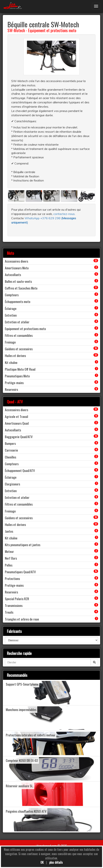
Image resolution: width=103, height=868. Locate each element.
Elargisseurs (12, 484)
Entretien (11, 315)
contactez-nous (64, 214)
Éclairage (11, 308)
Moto (10, 253)
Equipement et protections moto (52, 30)
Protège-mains (14, 383)
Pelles (9, 565)
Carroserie (11, 450)
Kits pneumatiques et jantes (23, 545)
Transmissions (14, 605)
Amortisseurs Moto (17, 268)
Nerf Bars (11, 558)
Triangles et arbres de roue (22, 619)
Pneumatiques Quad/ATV (20, 572)
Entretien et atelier (17, 322)
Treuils (9, 612)
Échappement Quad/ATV (20, 470)
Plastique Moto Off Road (20, 369)
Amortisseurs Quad (17, 423)
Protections (12, 578)
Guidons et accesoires (19, 349)
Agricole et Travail (16, 416)
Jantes (9, 531)
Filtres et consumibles (19, 335)
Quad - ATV (15, 402)
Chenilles (10, 457)
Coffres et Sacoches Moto (21, 288)
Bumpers (10, 443)
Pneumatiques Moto (17, 376)
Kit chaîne (11, 362)
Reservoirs (11, 389)
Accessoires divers (16, 261)
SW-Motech (16, 30)
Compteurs (12, 295)
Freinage (10, 342)
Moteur (9, 551)
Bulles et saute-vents (18, 281)
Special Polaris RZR (17, 599)
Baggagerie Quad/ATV (19, 437)
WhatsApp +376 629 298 (43, 218)
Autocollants (13, 275)
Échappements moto (18, 301)
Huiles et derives (15, 355)
